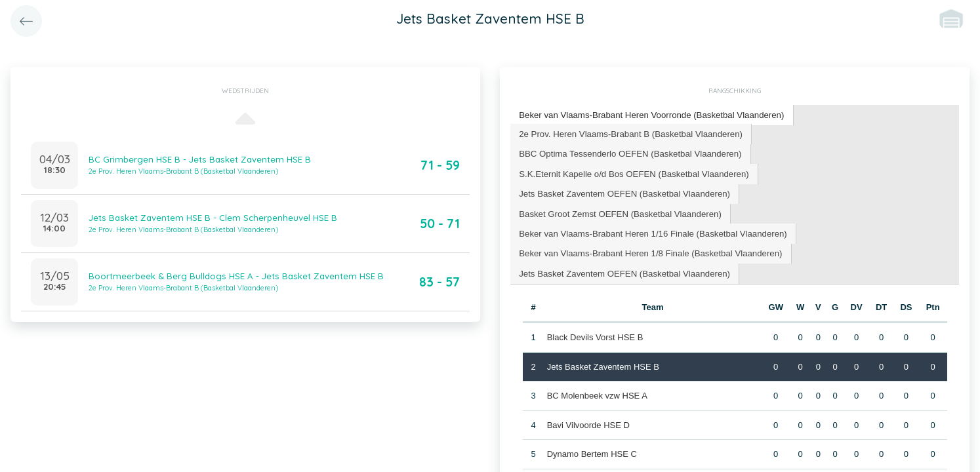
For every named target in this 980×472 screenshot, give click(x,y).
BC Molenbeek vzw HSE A (597, 373)
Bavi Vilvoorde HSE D (588, 402)
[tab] (649, 115)
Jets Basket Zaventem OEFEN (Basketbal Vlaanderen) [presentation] (623, 192)
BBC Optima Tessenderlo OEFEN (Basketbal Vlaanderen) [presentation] (628, 152)
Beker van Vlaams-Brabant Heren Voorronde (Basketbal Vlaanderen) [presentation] (649, 114)
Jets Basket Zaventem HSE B (602, 344)
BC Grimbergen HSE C (590, 461)
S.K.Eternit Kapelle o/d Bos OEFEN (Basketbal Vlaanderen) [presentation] (632, 172)
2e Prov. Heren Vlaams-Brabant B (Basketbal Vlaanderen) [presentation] (629, 133)
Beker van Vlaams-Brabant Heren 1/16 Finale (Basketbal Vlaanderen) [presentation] (651, 211)
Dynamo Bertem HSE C (591, 432)
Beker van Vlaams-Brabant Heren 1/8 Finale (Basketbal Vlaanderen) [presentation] (648, 231)
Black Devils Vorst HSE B (595, 315)
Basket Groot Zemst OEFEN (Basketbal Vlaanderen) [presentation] (843, 192)
